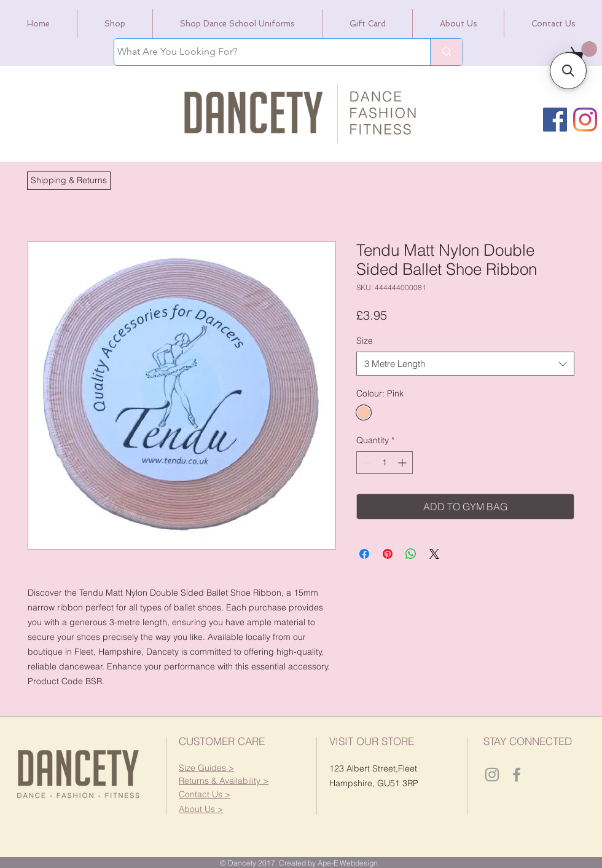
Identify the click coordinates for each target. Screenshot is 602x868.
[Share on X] (434, 554)
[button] (69, 181)
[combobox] (465, 364)
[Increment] (403, 463)
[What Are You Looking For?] (261, 52)
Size (365, 341)
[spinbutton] (385, 463)
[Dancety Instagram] (492, 775)
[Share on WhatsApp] (411, 554)
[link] (581, 52)
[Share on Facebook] (364, 554)
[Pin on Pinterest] (388, 554)
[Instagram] (585, 120)
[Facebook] (555, 120)
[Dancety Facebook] (517, 775)
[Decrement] (366, 463)
